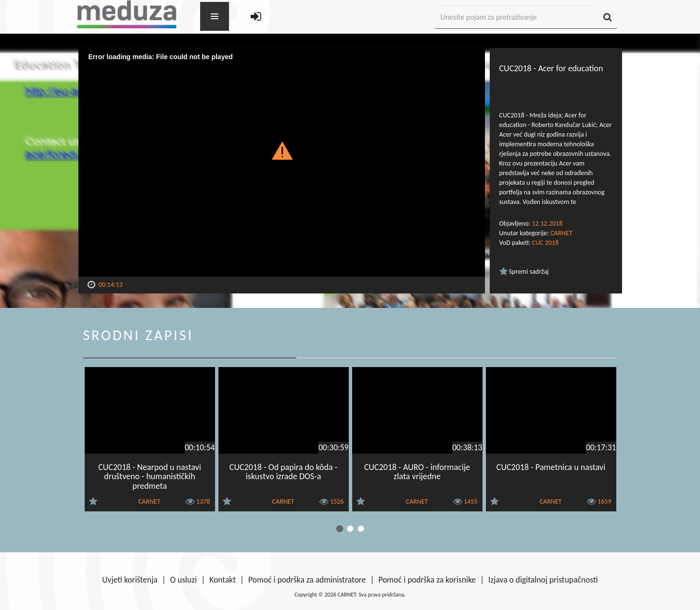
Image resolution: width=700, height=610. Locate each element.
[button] (282, 150)
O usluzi (184, 580)
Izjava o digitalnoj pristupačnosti (543, 580)
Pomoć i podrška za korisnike (427, 580)
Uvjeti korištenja (130, 580)
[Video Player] (282, 162)
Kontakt (223, 580)
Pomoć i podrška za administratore (307, 580)
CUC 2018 (545, 243)
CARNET (561, 233)
